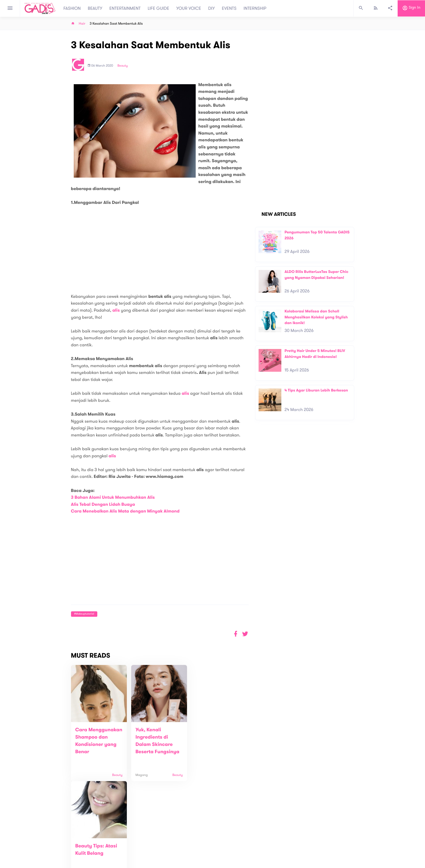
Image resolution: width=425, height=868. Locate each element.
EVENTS (229, 8)
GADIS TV (247, 843)
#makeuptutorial (84, 614)
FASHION (72, 8)
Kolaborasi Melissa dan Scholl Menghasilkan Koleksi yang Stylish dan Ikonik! (316, 317)
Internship (143, 858)
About (139, 841)
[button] (245, 634)
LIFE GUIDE (158, 8)
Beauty (123, 66)
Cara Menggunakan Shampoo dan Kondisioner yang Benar (96, 744)
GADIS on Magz (269, 843)
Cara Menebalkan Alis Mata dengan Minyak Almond (125, 511)
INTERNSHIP (255, 8)
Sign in (411, 8)
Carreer (141, 852)
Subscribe (345, 824)
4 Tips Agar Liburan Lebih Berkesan (316, 390)
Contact (141, 846)
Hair (82, 24)
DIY (212, 8)
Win (234, 843)
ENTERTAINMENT (125, 8)
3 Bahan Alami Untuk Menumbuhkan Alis (113, 497)
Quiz (224, 843)
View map (64, 863)
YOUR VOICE (189, 8)
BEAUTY (95, 8)
